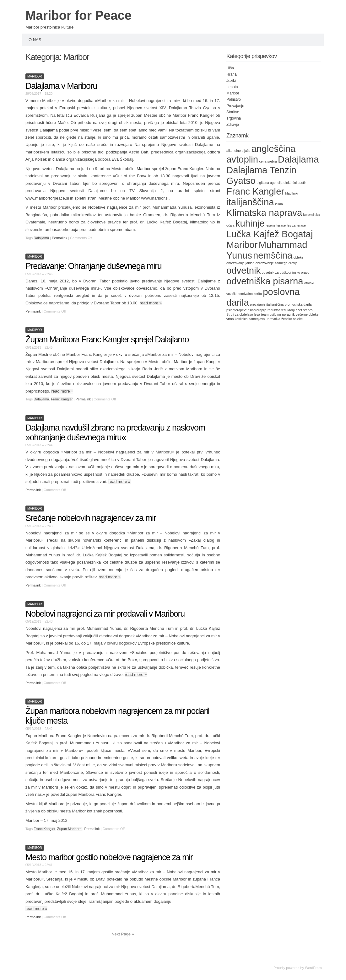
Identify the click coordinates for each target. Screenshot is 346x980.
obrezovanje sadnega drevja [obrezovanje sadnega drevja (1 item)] (277, 263)
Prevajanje (235, 106)
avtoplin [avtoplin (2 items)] (242, 159)
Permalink (59, 238)
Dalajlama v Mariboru (61, 86)
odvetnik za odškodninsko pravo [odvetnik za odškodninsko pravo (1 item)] (286, 272)
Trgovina (234, 118)
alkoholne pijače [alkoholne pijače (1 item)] (238, 151)
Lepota (232, 87)
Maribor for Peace (78, 15)
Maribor (35, 76)
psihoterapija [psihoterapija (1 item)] (257, 310)
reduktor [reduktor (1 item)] (274, 310)
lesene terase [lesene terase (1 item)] (276, 225)
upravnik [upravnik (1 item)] (288, 314)
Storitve (233, 112)
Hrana (232, 74)
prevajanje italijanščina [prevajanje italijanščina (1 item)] (267, 304)
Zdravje (233, 125)
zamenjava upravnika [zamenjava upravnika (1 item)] (265, 319)
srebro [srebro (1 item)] (308, 310)
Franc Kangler (62, 399)
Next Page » (123, 934)
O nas (35, 40)
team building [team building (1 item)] (271, 314)
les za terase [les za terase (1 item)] (296, 225)
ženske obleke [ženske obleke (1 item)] (292, 319)
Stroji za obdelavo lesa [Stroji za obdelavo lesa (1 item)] (243, 314)
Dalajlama (41, 238)
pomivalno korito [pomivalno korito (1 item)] (250, 294)
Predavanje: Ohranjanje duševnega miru (93, 266)
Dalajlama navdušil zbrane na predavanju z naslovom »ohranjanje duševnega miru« (115, 433)
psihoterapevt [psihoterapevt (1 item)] (236, 310)
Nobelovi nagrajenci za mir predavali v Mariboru (105, 614)
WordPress (313, 968)
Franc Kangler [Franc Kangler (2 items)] (255, 191)
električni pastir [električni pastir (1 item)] (295, 183)
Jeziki (231, 81)
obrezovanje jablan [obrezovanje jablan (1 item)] (240, 263)
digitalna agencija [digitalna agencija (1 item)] (269, 183)
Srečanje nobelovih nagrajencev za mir (91, 518)
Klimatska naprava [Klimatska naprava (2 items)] (264, 213)
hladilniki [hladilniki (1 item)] (292, 193)
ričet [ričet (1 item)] (299, 310)
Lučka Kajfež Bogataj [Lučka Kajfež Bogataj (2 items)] (270, 234)
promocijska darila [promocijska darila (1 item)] (298, 304)
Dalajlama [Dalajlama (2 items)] (298, 159)
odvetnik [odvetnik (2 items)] (243, 270)
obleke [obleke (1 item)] (298, 257)
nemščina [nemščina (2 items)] (273, 255)
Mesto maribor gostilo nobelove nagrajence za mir (113, 857)
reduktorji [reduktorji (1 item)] (288, 310)
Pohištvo (234, 99)
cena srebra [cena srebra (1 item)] (268, 161)
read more (151, 303)
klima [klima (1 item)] (279, 204)
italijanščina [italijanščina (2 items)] (250, 202)
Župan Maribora (69, 829)
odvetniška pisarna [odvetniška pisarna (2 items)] (265, 281)
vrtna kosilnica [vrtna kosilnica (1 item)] (237, 319)
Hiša (230, 68)
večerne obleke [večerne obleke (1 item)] (307, 314)
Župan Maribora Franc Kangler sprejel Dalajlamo (107, 340)
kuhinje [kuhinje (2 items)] (250, 223)
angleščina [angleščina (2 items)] (273, 149)
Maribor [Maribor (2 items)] (242, 245)
